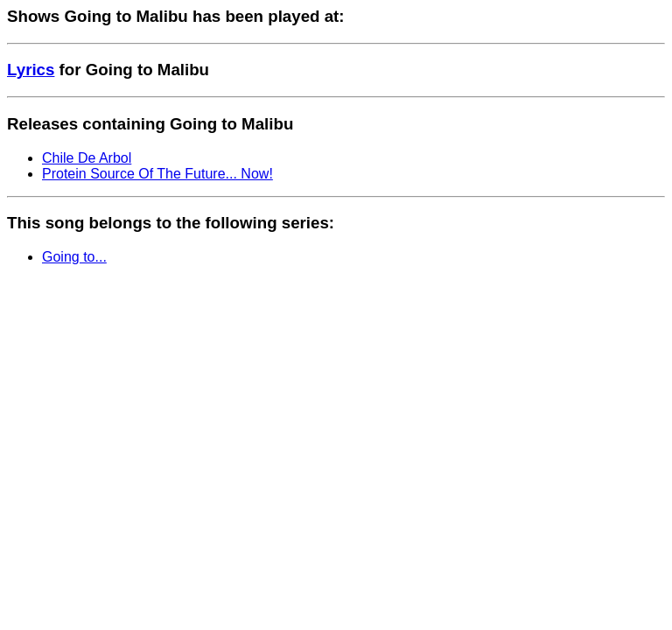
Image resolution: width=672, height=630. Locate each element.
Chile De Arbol (87, 158)
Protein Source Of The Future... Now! (157, 174)
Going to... (74, 257)
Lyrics (31, 70)
